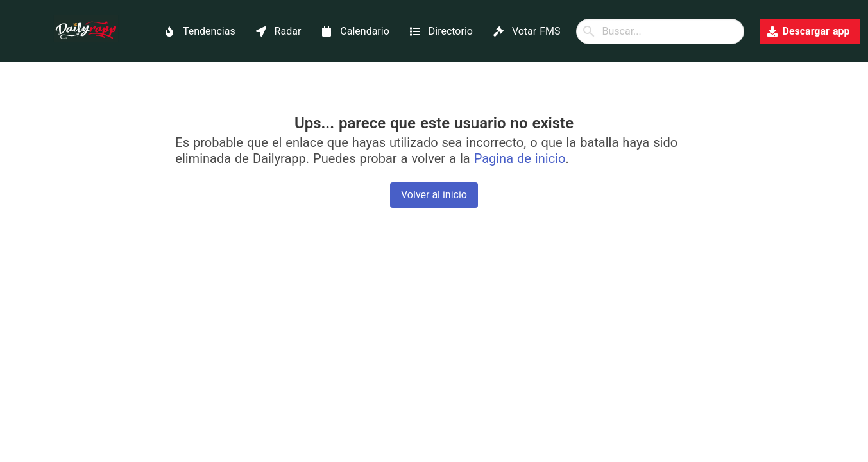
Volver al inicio (434, 195)
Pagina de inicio (520, 158)
